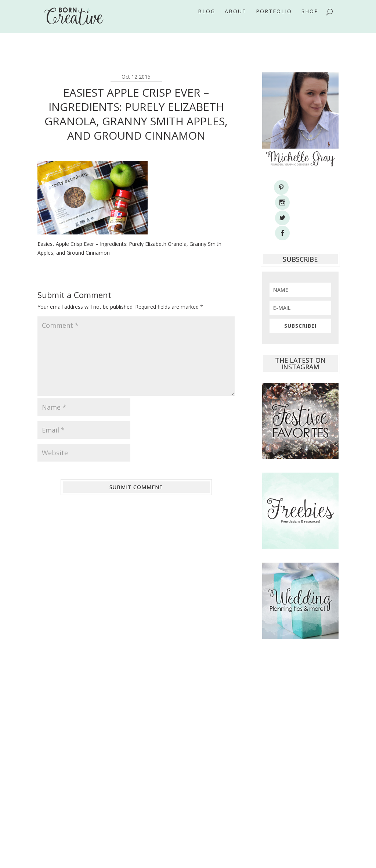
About (236, 22)
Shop (310, 22)
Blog (207, 22)
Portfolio (274, 22)
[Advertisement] (300, 717)
